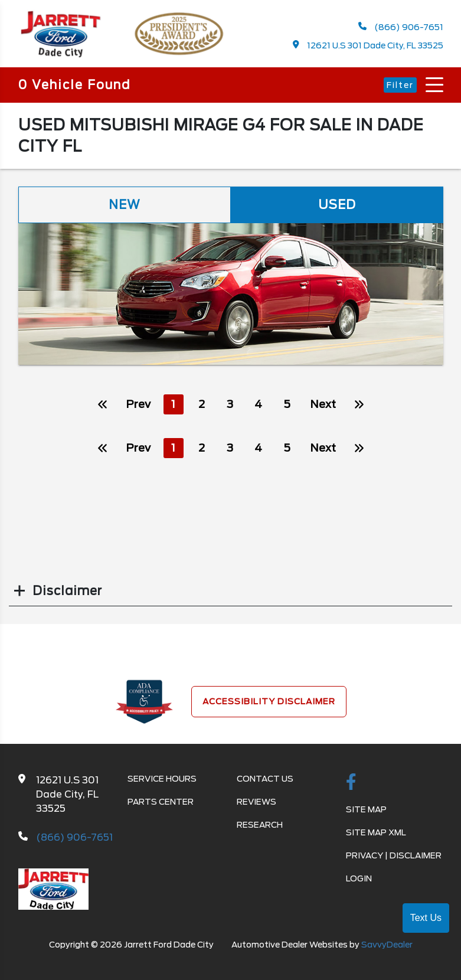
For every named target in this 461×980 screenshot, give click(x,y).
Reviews (256, 802)
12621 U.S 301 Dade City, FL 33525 (368, 45)
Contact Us (265, 779)
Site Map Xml (376, 832)
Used (337, 205)
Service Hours (162, 779)
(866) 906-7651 (401, 27)
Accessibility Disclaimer (269, 701)
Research (260, 825)
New (125, 205)
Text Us (426, 918)
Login (359, 878)
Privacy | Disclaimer (394, 855)
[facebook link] (351, 783)
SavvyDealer (387, 945)
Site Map (366, 809)
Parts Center (161, 802)
